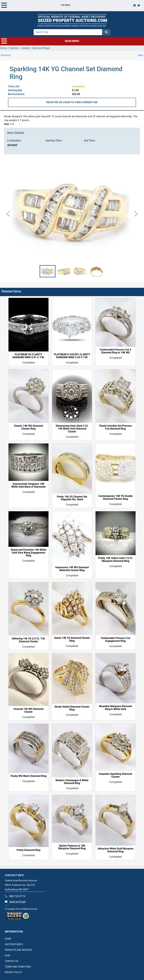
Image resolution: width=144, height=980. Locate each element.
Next (141, 55)
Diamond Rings (41, 48)
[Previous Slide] (8, 213)
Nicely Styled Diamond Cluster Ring (72, 708)
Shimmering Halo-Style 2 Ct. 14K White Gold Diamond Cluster (72, 429)
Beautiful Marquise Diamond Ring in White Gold (116, 708)
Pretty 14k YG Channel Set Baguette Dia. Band (72, 498)
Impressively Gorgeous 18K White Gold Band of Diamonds (28, 485)
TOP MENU (36, 5)
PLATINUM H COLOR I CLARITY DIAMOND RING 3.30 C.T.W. (72, 356)
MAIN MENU (40, 41)
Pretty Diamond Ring (28, 850)
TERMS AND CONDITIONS (18, 967)
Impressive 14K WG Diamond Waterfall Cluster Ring (72, 569)
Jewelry (25, 48)
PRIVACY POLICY (13, 972)
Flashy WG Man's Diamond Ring (28, 776)
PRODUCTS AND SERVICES (18, 950)
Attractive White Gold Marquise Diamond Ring (116, 850)
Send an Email (17, 902)
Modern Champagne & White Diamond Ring (72, 782)
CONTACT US (11, 961)
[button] (48, 271)
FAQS (8, 956)
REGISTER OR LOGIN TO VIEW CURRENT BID (72, 102)
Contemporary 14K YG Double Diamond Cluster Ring (116, 498)
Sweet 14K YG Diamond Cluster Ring (72, 639)
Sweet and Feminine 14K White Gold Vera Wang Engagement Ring (29, 553)
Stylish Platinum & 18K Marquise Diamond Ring (72, 847)
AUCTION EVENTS (14, 944)
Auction (14, 48)
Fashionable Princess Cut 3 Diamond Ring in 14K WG (116, 351)
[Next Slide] (136, 213)
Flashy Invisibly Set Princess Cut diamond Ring (115, 427)
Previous (6, 55)
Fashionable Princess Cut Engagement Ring (116, 640)
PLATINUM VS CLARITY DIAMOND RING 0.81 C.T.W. (28, 356)
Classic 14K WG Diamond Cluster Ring (28, 427)
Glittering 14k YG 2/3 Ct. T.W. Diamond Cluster (28, 640)
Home (3, 48)
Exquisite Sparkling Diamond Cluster (116, 775)
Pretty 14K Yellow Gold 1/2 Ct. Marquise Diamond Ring (115, 560)
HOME (8, 939)
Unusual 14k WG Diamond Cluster (28, 710)
